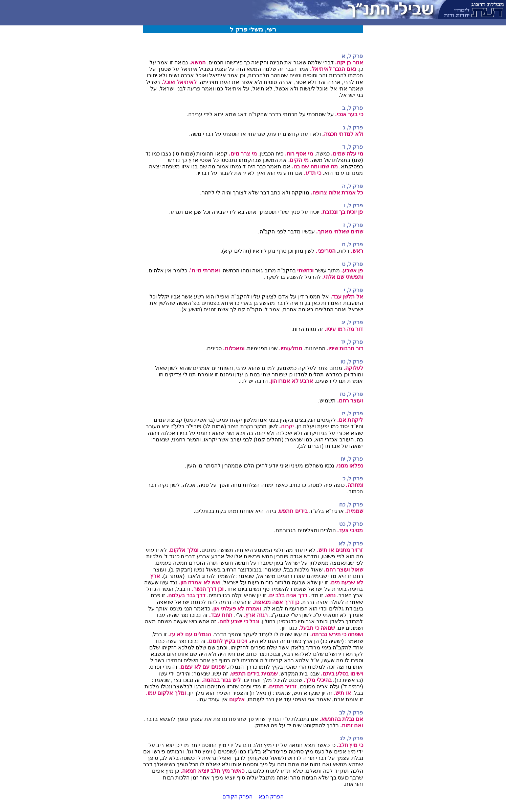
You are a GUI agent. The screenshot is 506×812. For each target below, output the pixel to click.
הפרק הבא (271, 797)
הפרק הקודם (237, 797)
